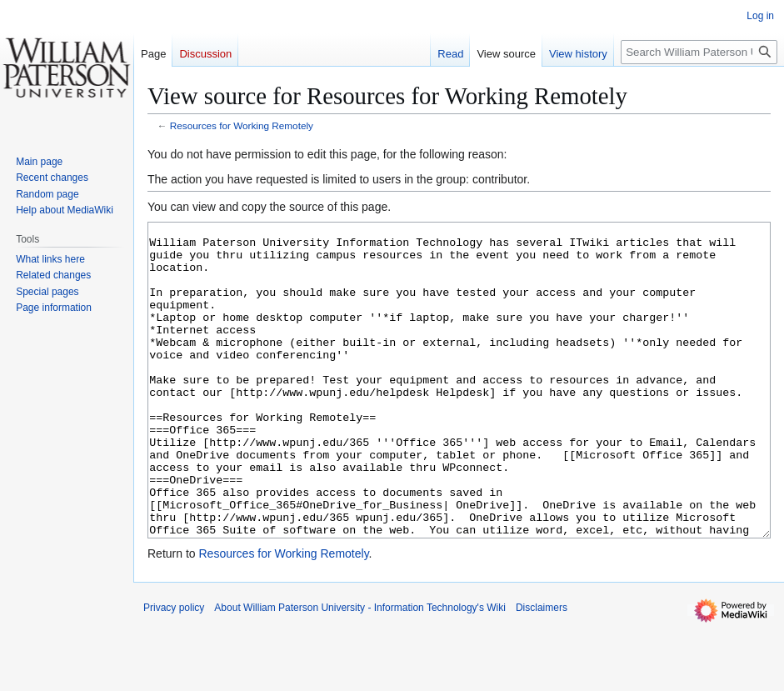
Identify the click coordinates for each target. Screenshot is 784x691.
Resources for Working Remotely (242, 125)
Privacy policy (174, 670)
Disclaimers (542, 670)
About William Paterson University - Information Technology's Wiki (360, 670)
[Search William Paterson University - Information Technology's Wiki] (699, 52)
